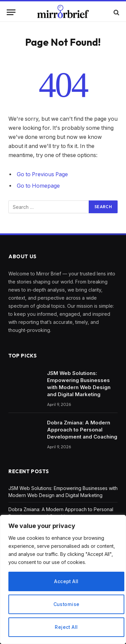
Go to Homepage (38, 186)
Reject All (66, 627)
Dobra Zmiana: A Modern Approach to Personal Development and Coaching (82, 430)
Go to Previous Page (42, 174)
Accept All (66, 581)
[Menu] (11, 12)
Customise (67, 604)
